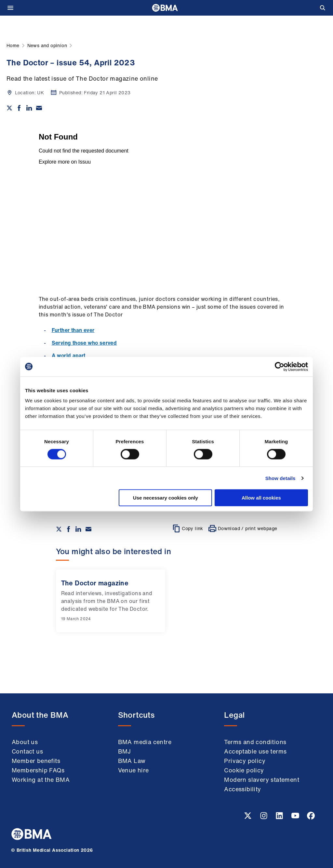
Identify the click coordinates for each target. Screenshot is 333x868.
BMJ (125, 751)
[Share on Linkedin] (29, 108)
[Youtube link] (296, 818)
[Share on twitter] (9, 108)
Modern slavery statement (262, 780)
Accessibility (242, 789)
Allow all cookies (261, 498)
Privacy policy (245, 761)
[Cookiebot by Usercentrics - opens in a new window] (280, 367)
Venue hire (133, 770)
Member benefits (36, 761)
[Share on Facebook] (19, 108)
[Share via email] (39, 108)
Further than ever (73, 330)
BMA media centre (145, 742)
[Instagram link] (264, 818)
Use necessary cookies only (166, 498)
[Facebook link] (311, 818)
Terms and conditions (255, 742)
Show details (280, 478)
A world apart (69, 355)
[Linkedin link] (280, 818)
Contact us (27, 751)
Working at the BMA (41, 780)
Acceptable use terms (255, 751)
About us (25, 742)
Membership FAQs (38, 770)
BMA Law (132, 761)
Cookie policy (244, 770)
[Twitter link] (248, 818)
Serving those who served (84, 343)
